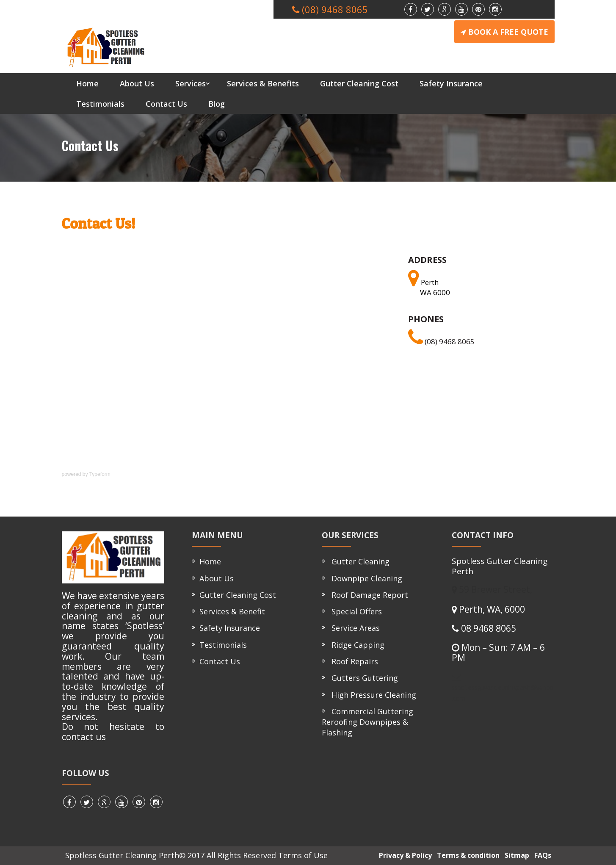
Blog (217, 104)
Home (87, 83)
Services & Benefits (263, 83)
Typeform (100, 474)
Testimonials (100, 104)
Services (191, 83)
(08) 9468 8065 (441, 341)
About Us (137, 83)
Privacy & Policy (404, 855)
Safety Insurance (451, 83)
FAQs (541, 855)
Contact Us (166, 104)
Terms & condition (467, 855)
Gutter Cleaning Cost (359, 83)
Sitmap (515, 855)
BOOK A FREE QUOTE (504, 32)
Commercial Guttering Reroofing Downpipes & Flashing (367, 722)
